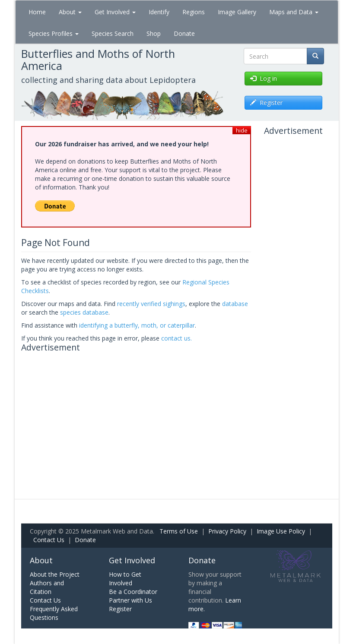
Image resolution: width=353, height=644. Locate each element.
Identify (159, 12)
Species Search (113, 33)
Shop (154, 33)
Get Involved (115, 12)
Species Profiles (54, 33)
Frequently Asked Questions (54, 613)
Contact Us (49, 540)
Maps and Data (294, 12)
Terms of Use (179, 531)
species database (84, 312)
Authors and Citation (47, 587)
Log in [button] (264, 78)
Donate (184, 33)
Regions (194, 12)
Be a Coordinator (133, 592)
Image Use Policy (281, 531)
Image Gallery (237, 12)
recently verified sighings (151, 304)
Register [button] (266, 103)
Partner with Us (130, 600)
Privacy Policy (227, 531)
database (235, 304)
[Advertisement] (136, 417)
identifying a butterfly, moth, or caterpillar (137, 325)
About (70, 12)
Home (37, 12)
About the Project (55, 574)
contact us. (176, 338)
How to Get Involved (125, 579)
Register (120, 609)
